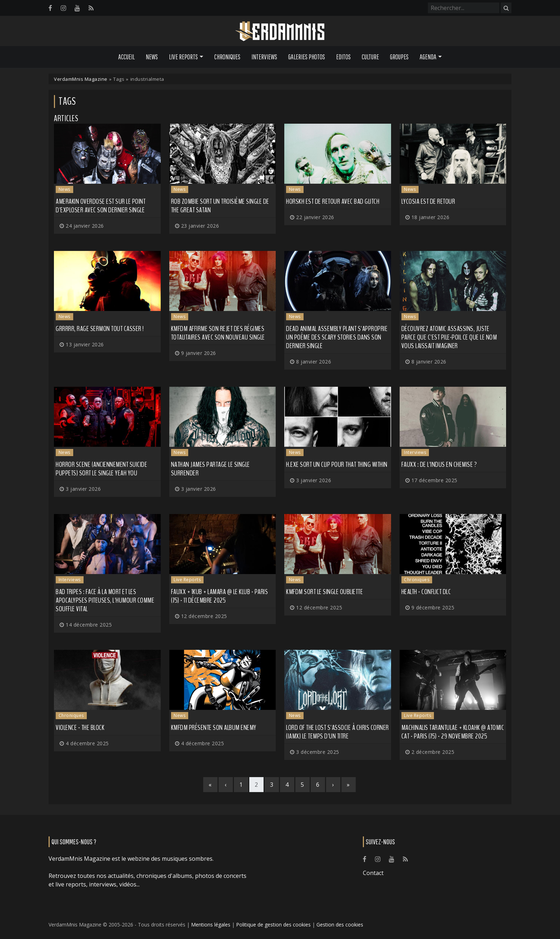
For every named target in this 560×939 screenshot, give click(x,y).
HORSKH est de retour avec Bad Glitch (333, 201)
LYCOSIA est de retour (428, 201)
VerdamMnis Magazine (81, 79)
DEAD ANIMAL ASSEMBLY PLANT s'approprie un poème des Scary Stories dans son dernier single (337, 337)
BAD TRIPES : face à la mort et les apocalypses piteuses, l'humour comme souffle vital (105, 600)
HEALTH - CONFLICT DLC (426, 592)
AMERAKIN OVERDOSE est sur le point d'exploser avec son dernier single (101, 206)
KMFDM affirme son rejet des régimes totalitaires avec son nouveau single (218, 333)
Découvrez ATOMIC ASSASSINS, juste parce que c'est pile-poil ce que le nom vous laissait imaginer (449, 337)
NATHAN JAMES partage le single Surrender (211, 469)
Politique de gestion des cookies (273, 925)
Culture (370, 57)
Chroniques (227, 57)
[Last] (349, 785)
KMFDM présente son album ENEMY (214, 728)
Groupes (399, 57)
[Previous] (226, 785)
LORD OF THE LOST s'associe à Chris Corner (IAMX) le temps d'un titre (337, 732)
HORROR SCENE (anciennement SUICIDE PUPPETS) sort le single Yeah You (101, 469)
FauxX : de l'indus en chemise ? (439, 464)
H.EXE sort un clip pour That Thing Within (337, 464)
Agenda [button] (428, 57)
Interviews (264, 57)
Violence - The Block (80, 728)
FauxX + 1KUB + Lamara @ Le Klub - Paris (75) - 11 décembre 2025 (220, 596)
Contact (373, 873)
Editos (343, 57)
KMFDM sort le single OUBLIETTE (324, 592)
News (152, 57)
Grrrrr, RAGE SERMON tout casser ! (100, 329)
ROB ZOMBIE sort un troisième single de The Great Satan (220, 206)
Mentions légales (211, 925)
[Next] (333, 785)
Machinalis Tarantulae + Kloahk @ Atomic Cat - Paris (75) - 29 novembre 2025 (453, 732)
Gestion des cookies (340, 925)
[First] (210, 785)
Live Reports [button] (183, 57)
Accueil (126, 57)
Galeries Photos (307, 57)
